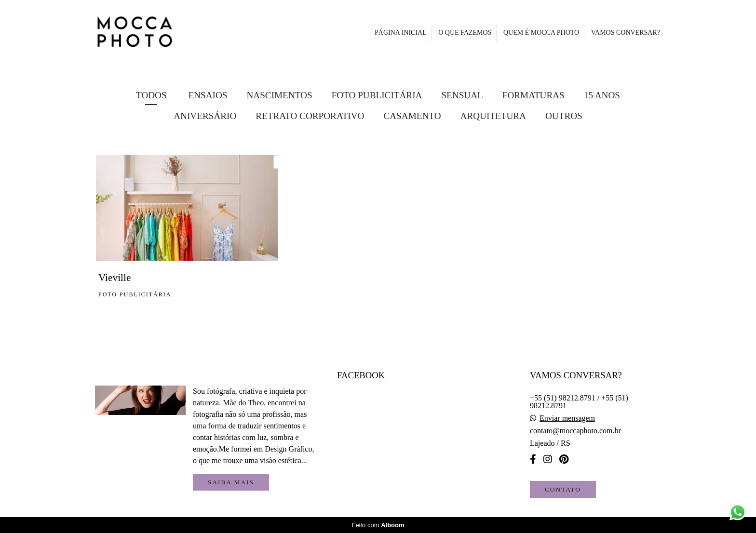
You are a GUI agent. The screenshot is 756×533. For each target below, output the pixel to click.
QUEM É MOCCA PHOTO (541, 33)
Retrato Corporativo (310, 116)
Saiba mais (231, 482)
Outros (564, 116)
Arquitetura (493, 116)
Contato (563, 489)
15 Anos (602, 95)
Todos (151, 95)
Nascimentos (279, 95)
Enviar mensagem (567, 418)
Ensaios (208, 95)
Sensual (462, 95)
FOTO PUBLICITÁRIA (377, 95)
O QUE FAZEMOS (465, 33)
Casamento (412, 116)
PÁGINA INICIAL (401, 33)
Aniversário (205, 116)
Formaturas (533, 95)
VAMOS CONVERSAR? (626, 33)
